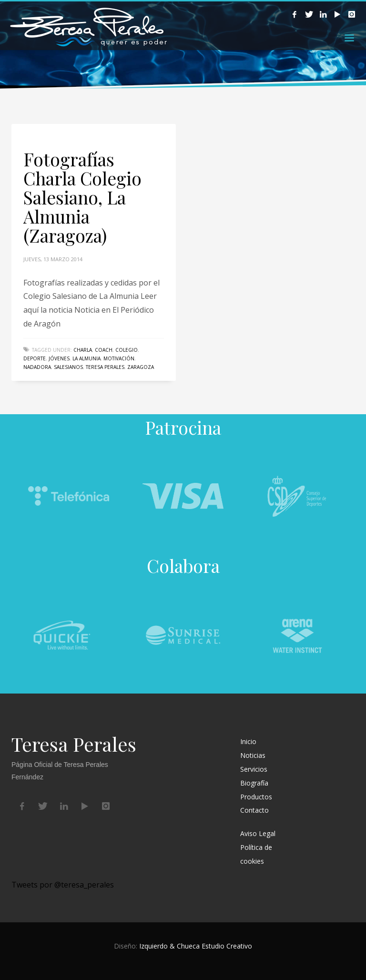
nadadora (37, 367)
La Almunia (86, 358)
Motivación (119, 358)
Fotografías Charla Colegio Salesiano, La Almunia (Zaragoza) (82, 197)
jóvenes (59, 358)
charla (83, 350)
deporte (35, 358)
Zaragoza (141, 367)
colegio (127, 350)
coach (104, 350)
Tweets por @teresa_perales (63, 885)
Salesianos (68, 367)
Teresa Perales (105, 367)
